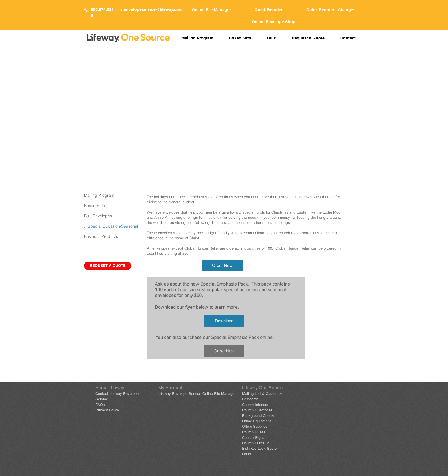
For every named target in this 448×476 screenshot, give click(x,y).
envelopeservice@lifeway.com (153, 9)
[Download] (224, 321)
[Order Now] (222, 266)
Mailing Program (99, 195)
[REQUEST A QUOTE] (108, 266)
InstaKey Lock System (261, 448)
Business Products (101, 236)
